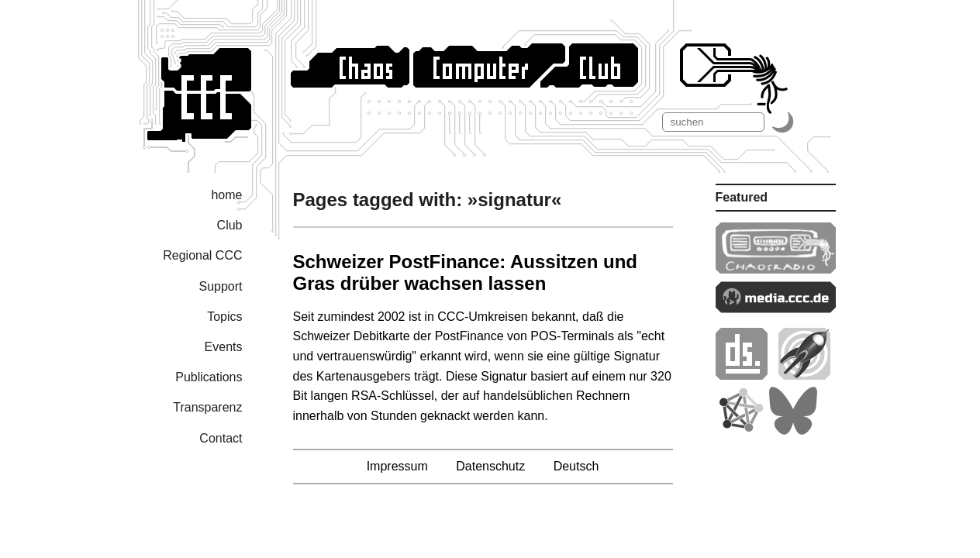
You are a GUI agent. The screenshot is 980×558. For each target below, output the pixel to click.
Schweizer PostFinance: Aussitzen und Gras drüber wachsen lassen (466, 272)
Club (230, 225)
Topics (224, 317)
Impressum (397, 466)
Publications (209, 377)
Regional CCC (202, 255)
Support (220, 286)
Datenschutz (490, 466)
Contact (221, 438)
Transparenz (207, 407)
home (226, 195)
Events (224, 347)
